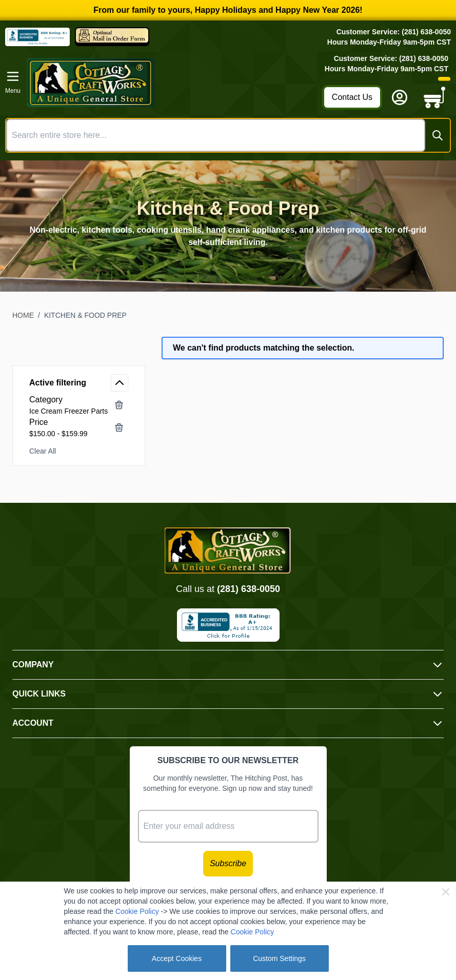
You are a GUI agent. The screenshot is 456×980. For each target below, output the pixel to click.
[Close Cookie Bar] (446, 892)
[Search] (438, 135)
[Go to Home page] (171, 83)
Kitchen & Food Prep (85, 315)
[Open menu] (13, 83)
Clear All (43, 451)
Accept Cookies (177, 958)
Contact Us (352, 97)
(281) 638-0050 (249, 589)
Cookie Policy (137, 911)
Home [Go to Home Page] (23, 315)
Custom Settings (279, 958)
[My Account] (400, 97)
